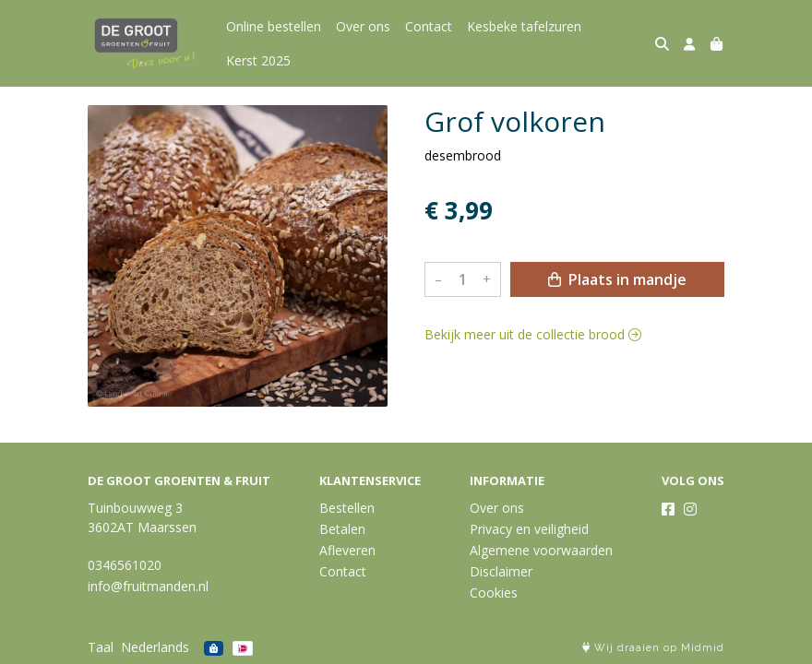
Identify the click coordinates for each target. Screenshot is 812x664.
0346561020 (125, 565)
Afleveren (347, 550)
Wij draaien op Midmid (653, 648)
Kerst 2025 (258, 60)
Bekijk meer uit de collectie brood (533, 334)
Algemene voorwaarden (541, 550)
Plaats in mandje (617, 279)
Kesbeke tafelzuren (524, 26)
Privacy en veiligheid (529, 529)
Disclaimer (501, 571)
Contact (429, 26)
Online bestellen (274, 26)
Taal (101, 647)
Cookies (494, 593)
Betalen (342, 529)
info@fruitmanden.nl (148, 586)
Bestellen (347, 508)
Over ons (363, 26)
